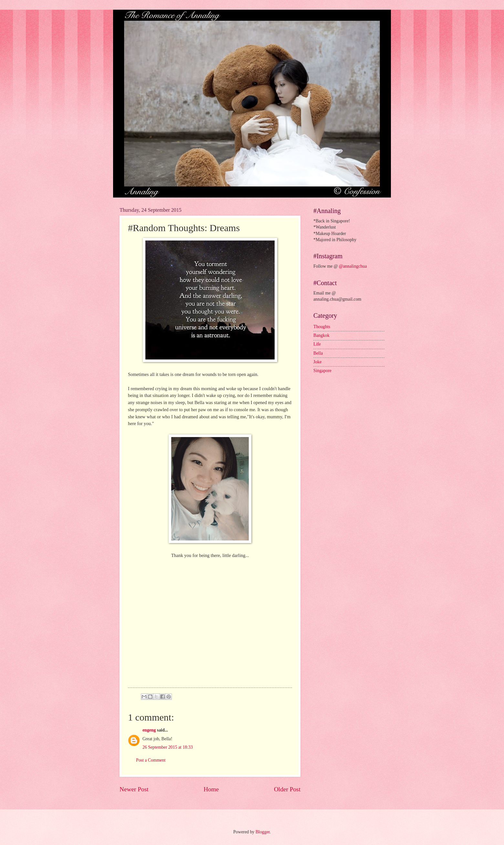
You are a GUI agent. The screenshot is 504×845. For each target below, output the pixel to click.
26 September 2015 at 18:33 (168, 747)
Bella (318, 353)
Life (317, 344)
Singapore (322, 371)
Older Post (287, 789)
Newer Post (134, 789)
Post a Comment (151, 760)
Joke (317, 362)
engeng (149, 730)
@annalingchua (353, 266)
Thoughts (322, 327)
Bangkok (321, 335)
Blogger (263, 832)
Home (211, 789)
